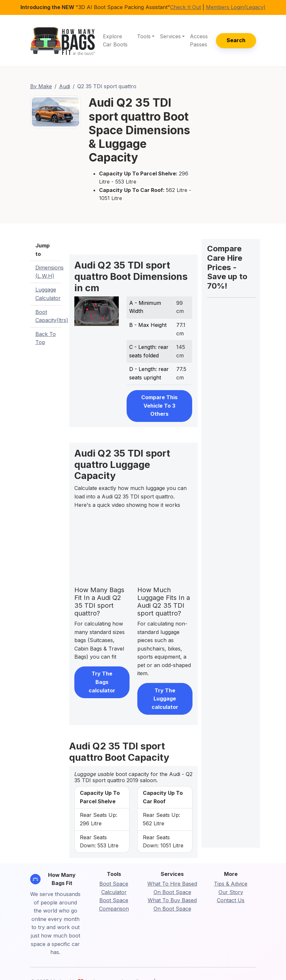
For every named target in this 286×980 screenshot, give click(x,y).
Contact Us (231, 900)
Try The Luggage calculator (165, 699)
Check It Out (186, 7)
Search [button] (236, 40)
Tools (144, 36)
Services (170, 36)
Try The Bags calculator (102, 682)
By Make (41, 86)
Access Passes (199, 41)
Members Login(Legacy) (236, 7)
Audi (65, 86)
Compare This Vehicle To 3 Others (159, 406)
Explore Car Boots (115, 41)
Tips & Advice (231, 884)
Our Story (231, 892)
